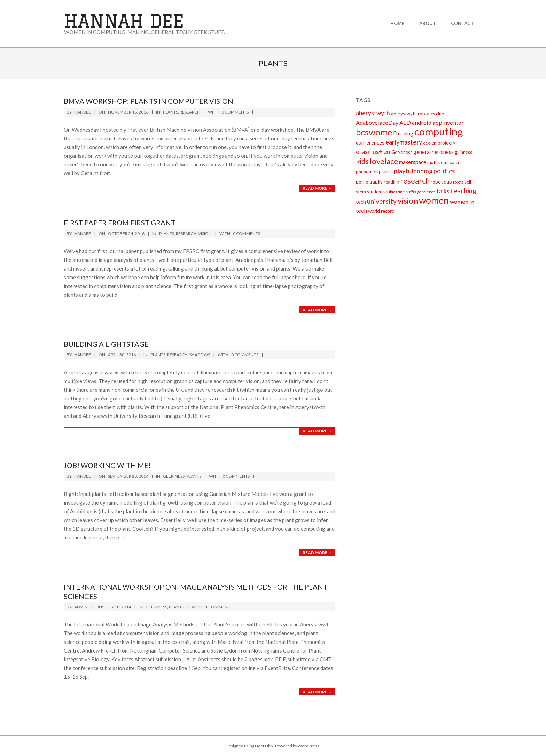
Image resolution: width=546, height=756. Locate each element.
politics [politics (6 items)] (444, 171)
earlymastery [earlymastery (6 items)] (404, 142)
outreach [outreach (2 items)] (450, 162)
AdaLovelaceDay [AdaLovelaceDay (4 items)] (377, 122)
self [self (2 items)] (468, 182)
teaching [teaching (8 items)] (463, 191)
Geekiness (174, 476)
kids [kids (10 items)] (362, 161)
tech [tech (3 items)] (361, 202)
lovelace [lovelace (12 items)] (384, 161)
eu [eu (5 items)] (387, 152)
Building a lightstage (106, 344)
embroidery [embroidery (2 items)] (443, 143)
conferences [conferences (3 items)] (370, 142)
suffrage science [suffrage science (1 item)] (421, 192)
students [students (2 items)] (376, 192)
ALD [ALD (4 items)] (405, 122)
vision (205, 233)
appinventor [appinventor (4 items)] (448, 122)
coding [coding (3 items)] (406, 133)
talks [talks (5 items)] (443, 191)
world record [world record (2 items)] (381, 211)
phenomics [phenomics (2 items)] (367, 172)
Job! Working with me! (107, 465)
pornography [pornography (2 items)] (369, 182)
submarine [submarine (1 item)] (395, 192)
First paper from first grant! (121, 223)
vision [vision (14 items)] (408, 201)
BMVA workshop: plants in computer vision (149, 101)
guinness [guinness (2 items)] (463, 152)
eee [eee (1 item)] (427, 143)
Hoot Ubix (264, 746)
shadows (200, 355)
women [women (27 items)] (434, 200)
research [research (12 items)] (415, 181)
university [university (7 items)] (382, 201)
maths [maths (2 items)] (434, 162)
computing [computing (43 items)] (439, 131)
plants (170, 112)
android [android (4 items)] (422, 122)
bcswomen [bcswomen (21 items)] (376, 132)
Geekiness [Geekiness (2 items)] (402, 152)
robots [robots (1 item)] (458, 182)
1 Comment (218, 607)
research (190, 112)
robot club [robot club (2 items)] (441, 182)
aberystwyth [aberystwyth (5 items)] (373, 113)
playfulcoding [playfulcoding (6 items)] (413, 171)
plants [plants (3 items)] (386, 171)
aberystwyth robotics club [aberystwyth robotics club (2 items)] (418, 114)
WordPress (309, 746)
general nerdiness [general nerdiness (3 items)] (434, 152)
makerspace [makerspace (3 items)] (413, 162)
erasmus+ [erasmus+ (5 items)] (369, 152)
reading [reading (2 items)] (391, 182)
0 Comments (235, 112)
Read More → (317, 188)
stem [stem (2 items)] (361, 192)
